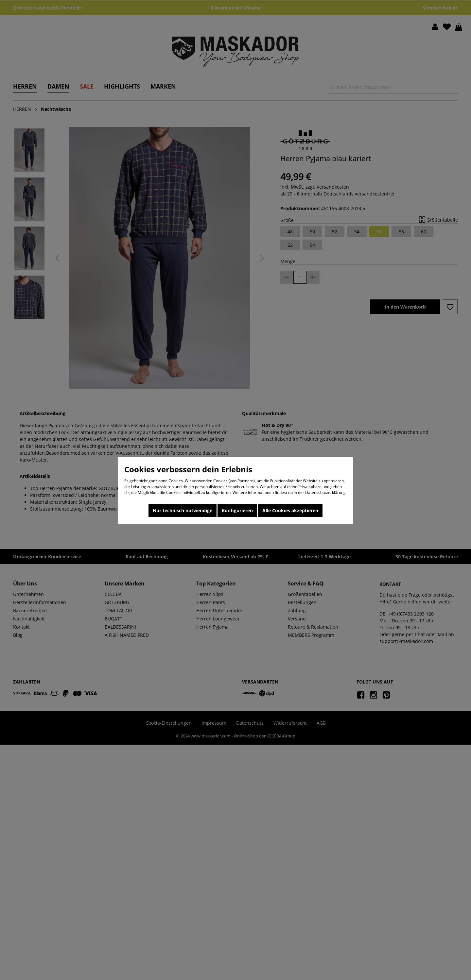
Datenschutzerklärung (325, 492)
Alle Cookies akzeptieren (290, 510)
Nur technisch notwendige (183, 510)
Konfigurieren (237, 510)
